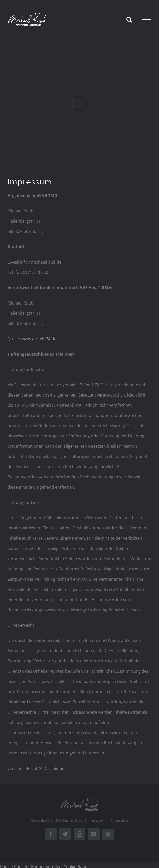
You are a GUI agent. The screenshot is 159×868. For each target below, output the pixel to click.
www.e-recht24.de (39, 339)
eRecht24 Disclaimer (44, 768)
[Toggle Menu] (147, 20)
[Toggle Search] (129, 19)
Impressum (97, 821)
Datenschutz (119, 821)
